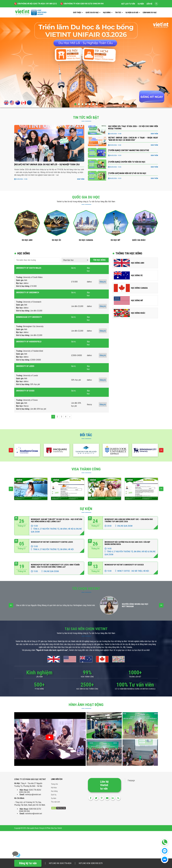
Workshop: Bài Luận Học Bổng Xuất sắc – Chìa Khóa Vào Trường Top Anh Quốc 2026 (129, 520)
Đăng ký (103, 282)
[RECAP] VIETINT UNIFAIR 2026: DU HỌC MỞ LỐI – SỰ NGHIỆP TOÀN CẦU (47, 164)
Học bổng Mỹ (137, 300)
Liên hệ (149, 4)
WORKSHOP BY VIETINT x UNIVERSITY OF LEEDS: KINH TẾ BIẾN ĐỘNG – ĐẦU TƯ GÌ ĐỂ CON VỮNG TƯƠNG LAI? (55, 566)
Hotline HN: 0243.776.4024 (60, 863)
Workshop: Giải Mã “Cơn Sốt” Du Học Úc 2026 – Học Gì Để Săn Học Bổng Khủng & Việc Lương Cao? (57, 520)
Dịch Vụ (54, 795)
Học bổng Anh (138, 263)
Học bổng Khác (138, 313)
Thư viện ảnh (55, 802)
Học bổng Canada (139, 288)
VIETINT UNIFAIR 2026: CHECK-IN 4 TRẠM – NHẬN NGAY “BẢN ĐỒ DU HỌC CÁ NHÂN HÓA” (133, 139)
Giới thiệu (77, 13)
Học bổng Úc (137, 275)
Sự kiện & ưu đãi (132, 13)
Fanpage (131, 780)
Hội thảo (54, 788)
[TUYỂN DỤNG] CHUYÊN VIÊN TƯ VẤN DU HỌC (127, 162)
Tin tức (118, 13)
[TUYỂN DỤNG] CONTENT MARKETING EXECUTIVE (129, 150)
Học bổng (107, 13)
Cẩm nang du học (150, 13)
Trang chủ (54, 784)
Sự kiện (141, 4)
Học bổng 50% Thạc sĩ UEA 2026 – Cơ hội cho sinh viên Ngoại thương (133, 127)
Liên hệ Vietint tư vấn (104, 785)
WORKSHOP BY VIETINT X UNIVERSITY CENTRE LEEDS (52, 542)
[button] (75, 104)
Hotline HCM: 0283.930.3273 (91, 863)
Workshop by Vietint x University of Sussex (124, 565)
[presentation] (11, 450)
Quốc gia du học (92, 13)
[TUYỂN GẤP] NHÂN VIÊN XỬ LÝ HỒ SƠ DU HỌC (127, 173)
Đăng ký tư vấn (28, 863)
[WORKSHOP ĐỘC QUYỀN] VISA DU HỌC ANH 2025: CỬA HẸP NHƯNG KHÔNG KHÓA (127, 543)
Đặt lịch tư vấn (128, 4)
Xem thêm (81, 179)
